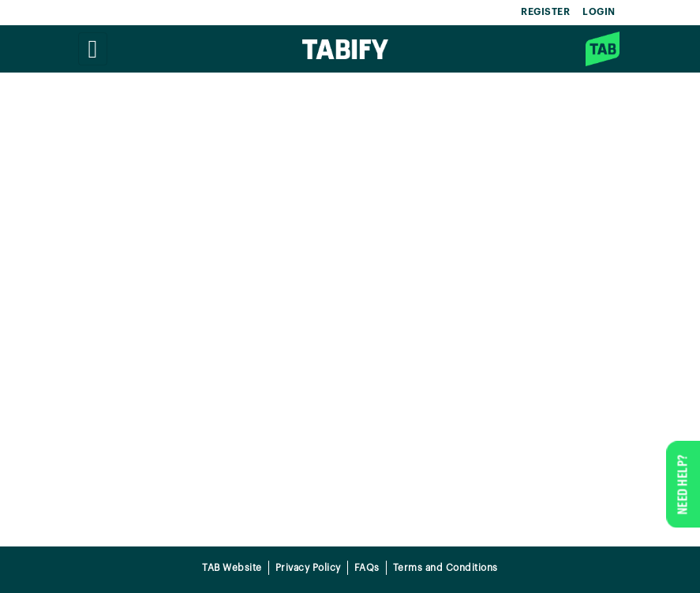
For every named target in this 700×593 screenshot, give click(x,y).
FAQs (367, 568)
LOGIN (599, 12)
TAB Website (232, 568)
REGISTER (545, 12)
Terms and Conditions (445, 568)
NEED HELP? (682, 485)
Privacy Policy (308, 568)
